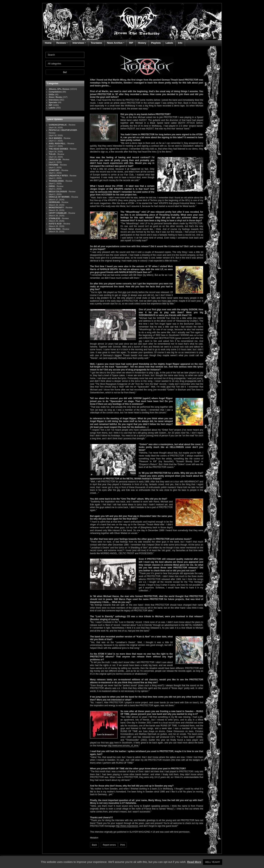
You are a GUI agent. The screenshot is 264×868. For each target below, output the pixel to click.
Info (180, 43)
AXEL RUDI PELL (57, 143)
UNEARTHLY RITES (58, 176)
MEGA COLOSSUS (58, 192)
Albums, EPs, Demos (59, 89)
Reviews (61, 43)
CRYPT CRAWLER (58, 213)
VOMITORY (54, 170)
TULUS (52, 154)
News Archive (115, 43)
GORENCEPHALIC (58, 125)
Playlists (156, 43)
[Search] (65, 55)
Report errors (109, 845)
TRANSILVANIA (56, 181)
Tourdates (96, 43)
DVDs (52, 94)
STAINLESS (54, 218)
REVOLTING (55, 229)
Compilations (55, 92)
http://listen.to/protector (127, 826)
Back (95, 845)
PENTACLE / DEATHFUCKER (63, 130)
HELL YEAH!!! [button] (213, 862)
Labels (169, 43)
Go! (65, 72)
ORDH (52, 186)
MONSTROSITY (56, 208)
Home (48, 43)
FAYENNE (54, 165)
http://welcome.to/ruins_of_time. (123, 746)
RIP (131, 43)
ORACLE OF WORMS (59, 197)
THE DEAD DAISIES (58, 149)
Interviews (78, 43)
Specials (53, 102)
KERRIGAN (54, 202)
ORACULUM (55, 159)
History (142, 43)
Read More (194, 862)
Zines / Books (55, 97)
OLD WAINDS (55, 138)
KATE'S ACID (55, 224)
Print (123, 845)
